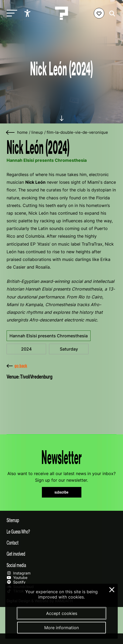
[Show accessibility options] (28, 13)
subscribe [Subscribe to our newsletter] (61, 492)
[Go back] (11, 133)
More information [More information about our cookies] (61, 628)
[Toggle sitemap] (61, 520)
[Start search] (111, 14)
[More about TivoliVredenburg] (61, 404)
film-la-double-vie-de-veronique (77, 132)
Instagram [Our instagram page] (19, 573)
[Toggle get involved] (61, 554)
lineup (37, 132)
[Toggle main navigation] (11, 13)
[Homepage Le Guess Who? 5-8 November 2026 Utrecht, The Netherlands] (62, 13)
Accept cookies (62, 613)
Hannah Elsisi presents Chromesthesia (49, 336)
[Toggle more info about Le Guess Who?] (61, 531)
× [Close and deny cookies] (112, 589)
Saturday (69, 349)
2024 (26, 349)
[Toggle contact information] (61, 542)
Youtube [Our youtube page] (17, 578)
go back (17, 366)
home (22, 132)
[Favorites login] (99, 13)
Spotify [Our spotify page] (16, 582)
